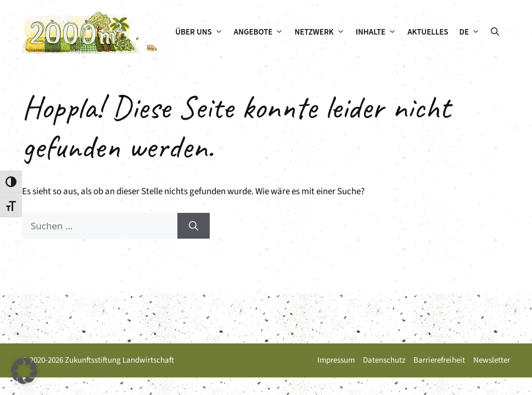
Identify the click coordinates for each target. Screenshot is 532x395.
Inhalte (379, 32)
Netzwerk (322, 32)
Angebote (262, 32)
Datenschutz (384, 360)
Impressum (336, 360)
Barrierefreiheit (439, 360)
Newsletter (492, 360)
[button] (495, 32)
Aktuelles (428, 32)
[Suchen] (194, 226)
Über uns (202, 32)
